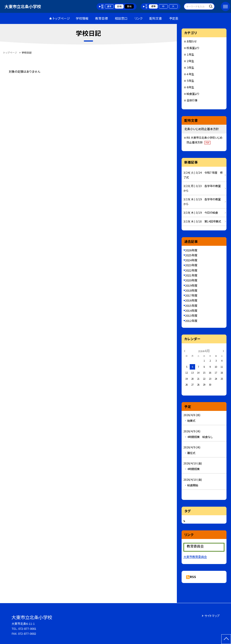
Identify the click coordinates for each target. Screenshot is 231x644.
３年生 (190, 68)
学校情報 (82, 18)
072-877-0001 (27, 629)
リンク (139, 18)
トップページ (61, 18)
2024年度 (191, 260)
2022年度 (191, 270)
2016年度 (191, 300)
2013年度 (191, 315)
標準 (153, 6)
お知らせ (192, 41)
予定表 (174, 18)
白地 (119, 6)
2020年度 (191, 280)
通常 (109, 6)
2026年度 (191, 250)
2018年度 (191, 290)
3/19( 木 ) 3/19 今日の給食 (201, 213)
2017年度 (191, 295)
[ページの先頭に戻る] (226, 639)
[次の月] (223, 351)
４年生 (190, 74)
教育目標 (102, 18)
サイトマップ (212, 616)
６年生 (190, 87)
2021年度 (191, 275)
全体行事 (192, 100)
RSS (193, 577)
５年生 (190, 81)
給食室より (193, 94)
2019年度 (191, 285)
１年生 (190, 54)
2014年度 (191, 310)
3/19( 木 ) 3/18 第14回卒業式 (202, 221)
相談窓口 (121, 18)
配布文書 (156, 18)
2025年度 (191, 255)
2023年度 (191, 265)
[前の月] (185, 351)
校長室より (193, 48)
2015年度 (191, 306)
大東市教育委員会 (195, 557)
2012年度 (191, 321)
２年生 (190, 61)
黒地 (129, 6)
